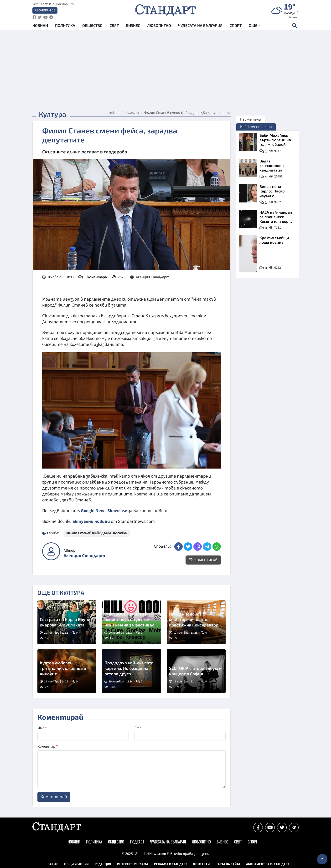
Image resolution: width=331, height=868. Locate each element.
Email (139, 728)
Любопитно (159, 26)
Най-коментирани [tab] (256, 127)
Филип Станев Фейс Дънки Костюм (97, 533)
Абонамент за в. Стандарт (268, 864)
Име (42, 728)
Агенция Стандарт (84, 556)
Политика (65, 26)
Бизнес (133, 26)
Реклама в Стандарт (171, 864)
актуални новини (91, 521)
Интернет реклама (133, 864)
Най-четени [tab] (251, 119)
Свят (114, 26)
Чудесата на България (200, 26)
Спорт (236, 26)
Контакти (201, 864)
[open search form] (294, 26)
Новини (40, 26)
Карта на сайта (228, 864)
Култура (132, 113)
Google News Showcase (105, 511)
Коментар (48, 746)
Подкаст (137, 842)
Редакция (103, 864)
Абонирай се (45, 11)
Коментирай (203, 560)
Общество (92, 26)
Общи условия (76, 864)
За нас (53, 864)
